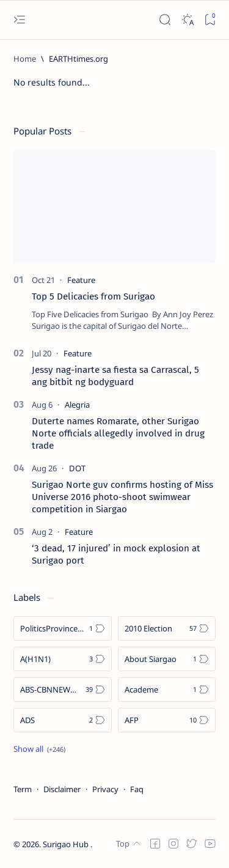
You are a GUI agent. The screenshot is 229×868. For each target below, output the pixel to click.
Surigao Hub (67, 844)
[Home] (25, 59)
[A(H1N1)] (63, 659)
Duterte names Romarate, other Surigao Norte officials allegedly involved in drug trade (118, 433)
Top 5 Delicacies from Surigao (93, 296)
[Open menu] (19, 20)
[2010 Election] (167, 628)
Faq (137, 789)
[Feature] (81, 280)
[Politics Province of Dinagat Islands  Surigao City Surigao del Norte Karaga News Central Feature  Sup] (63, 628)
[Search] (165, 20)
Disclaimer (62, 789)
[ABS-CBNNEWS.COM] (63, 690)
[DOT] (77, 468)
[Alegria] (77, 405)
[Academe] (167, 690)
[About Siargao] (167, 659)
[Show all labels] (39, 749)
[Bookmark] (210, 20)
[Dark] (187, 20)
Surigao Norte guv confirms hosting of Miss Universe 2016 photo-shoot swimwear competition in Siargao (122, 497)
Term (23, 789)
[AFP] (167, 720)
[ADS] (63, 720)
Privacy (105, 789)
